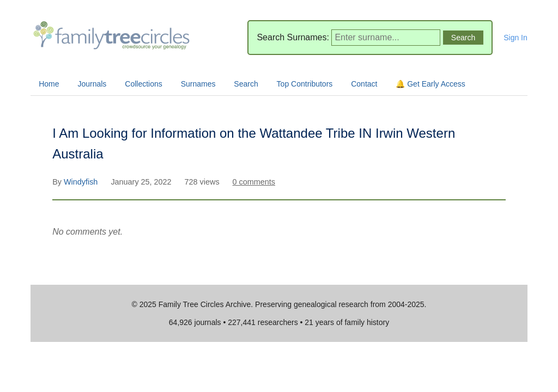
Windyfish (82, 182)
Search (246, 84)
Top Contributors (305, 84)
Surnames (198, 84)
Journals (92, 84)
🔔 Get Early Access (430, 84)
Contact (364, 84)
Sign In (515, 38)
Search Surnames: (293, 37)
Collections (143, 84)
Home (49, 84)
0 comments (254, 182)
